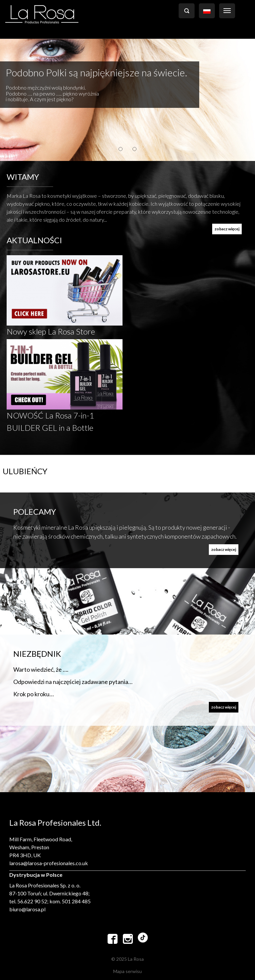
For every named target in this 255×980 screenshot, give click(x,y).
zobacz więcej (227, 229)
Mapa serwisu (127, 971)
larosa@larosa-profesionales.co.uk (49, 863)
